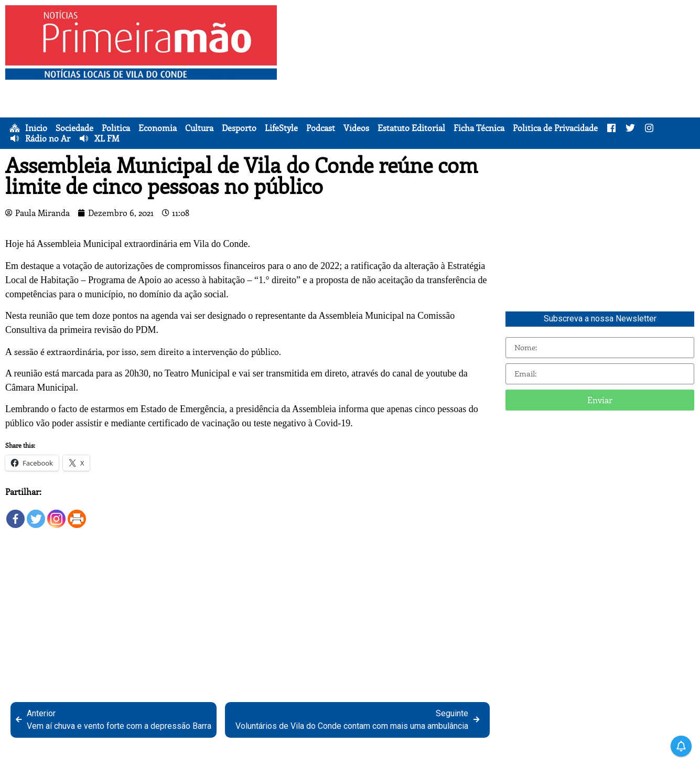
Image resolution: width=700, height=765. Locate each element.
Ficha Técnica (479, 128)
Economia (158, 128)
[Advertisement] (491, 79)
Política (116, 128)
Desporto (239, 128)
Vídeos (356, 128)
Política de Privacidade (555, 128)
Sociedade (74, 128)
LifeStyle (281, 128)
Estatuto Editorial (411, 128)
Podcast (321, 128)
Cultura (199, 128)
